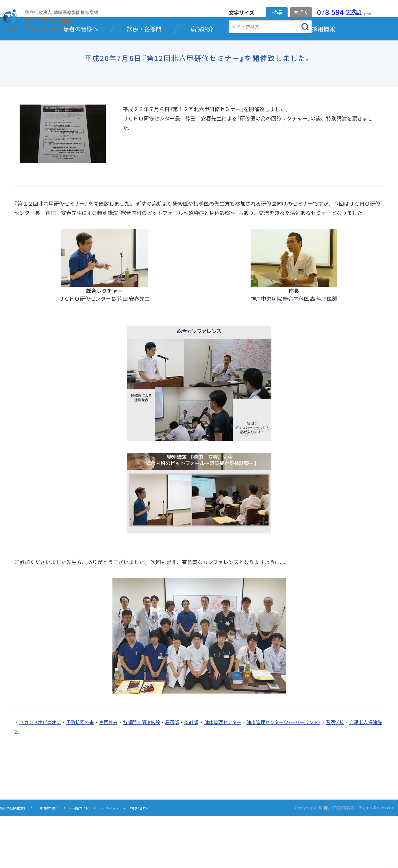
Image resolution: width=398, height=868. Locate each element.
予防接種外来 (87, 774)
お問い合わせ (174, 860)
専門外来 (118, 774)
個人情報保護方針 (17, 860)
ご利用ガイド (100, 860)
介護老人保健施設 (45, 784)
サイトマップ (137, 860)
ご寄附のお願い (61, 860)
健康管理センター (244, 774)
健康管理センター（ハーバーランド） (312, 774)
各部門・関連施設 (155, 774)
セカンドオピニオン (43, 774)
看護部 (188, 774)
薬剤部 (209, 774)
